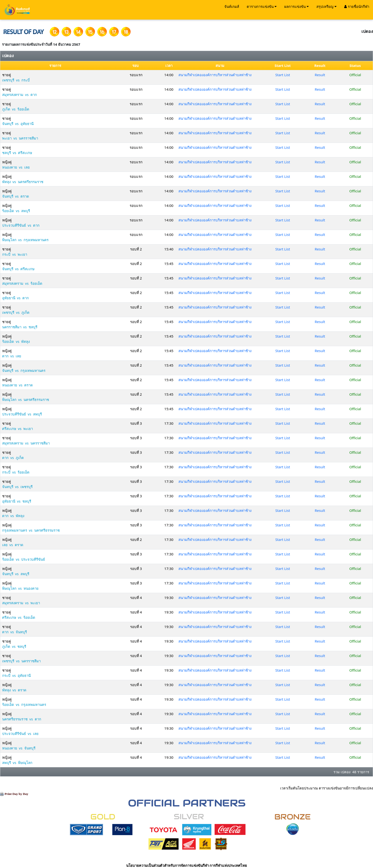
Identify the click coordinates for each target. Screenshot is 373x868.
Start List (283, 75)
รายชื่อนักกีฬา (357, 6)
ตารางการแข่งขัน (262, 6)
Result (320, 75)
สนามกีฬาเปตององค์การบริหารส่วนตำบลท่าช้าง (215, 75)
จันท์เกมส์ (232, 6)
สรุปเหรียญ (326, 6)
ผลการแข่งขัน (297, 6)
